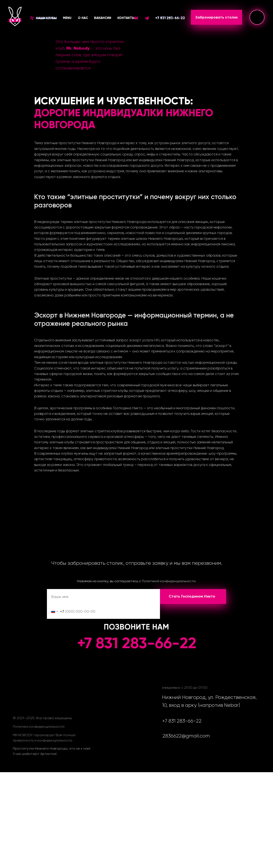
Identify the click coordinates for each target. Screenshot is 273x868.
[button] (44, 18)
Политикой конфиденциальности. (169, 581)
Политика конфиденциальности (39, 726)
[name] (103, 596)
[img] (257, 17)
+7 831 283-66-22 (170, 18)
